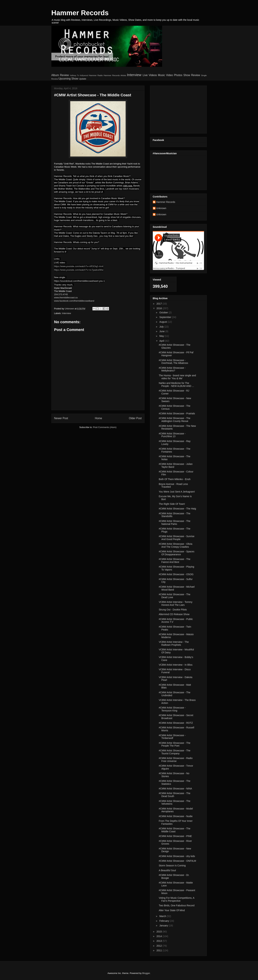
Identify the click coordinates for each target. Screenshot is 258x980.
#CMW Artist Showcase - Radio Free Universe (176, 760)
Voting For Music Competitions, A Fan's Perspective (176, 899)
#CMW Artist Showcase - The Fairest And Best (175, 561)
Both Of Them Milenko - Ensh (175, 479)
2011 (159, 950)
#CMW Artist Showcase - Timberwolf (172, 737)
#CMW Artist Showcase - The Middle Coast (175, 830)
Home (98, 418)
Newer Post (61, 418)
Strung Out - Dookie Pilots (173, 610)
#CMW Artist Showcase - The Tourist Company (175, 752)
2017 (159, 304)
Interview (134, 75)
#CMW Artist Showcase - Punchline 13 (172, 435)
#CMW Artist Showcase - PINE (175, 836)
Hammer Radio (96, 75)
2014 (159, 936)
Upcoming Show (68, 79)
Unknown (161, 208)
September (166, 317)
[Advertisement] (174, 109)
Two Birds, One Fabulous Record (176, 905)
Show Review (192, 75)
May (162, 336)
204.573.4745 (61, 294)
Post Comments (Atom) (105, 427)
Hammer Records (80, 13)
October (164, 312)
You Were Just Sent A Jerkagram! (177, 492)
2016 (159, 308)
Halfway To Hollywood (79, 75)
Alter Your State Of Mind (172, 910)
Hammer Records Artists (115, 75)
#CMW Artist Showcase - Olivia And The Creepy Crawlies (175, 545)
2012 (159, 946)
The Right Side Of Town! (172, 504)
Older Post (135, 418)
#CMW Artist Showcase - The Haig (177, 509)
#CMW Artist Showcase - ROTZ (176, 723)
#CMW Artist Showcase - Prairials (177, 413)
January (164, 926)
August (163, 322)
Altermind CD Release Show (174, 614)
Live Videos (150, 75)
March (163, 916)
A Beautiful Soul (167, 870)
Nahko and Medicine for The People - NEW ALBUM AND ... (176, 385)
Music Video (165, 75)
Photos (178, 75)
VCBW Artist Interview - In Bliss (175, 665)
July (162, 327)
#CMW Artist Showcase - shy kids (177, 856)
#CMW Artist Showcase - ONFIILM (177, 861)
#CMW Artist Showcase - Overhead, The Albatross (173, 362)
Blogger (146, 973)
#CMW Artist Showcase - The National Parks (175, 523)
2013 (159, 941)
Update (83, 79)
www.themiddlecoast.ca (66, 298)
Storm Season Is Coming (172, 866)
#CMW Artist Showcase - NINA (175, 789)
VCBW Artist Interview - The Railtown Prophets (174, 643)
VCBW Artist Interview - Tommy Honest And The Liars (175, 603)
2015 (159, 932)
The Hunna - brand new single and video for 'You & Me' (177, 377)
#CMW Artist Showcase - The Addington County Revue (175, 420)
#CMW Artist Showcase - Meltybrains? (172, 369)
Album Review (60, 75)
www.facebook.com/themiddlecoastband (74, 301)
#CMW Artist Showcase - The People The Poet (175, 744)
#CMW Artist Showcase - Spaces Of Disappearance (176, 553)
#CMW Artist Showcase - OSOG (176, 574)
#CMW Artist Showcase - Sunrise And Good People (176, 538)
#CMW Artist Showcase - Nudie (176, 816)
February (165, 921)
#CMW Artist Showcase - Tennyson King (172, 709)
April (162, 341)
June (162, 331)
